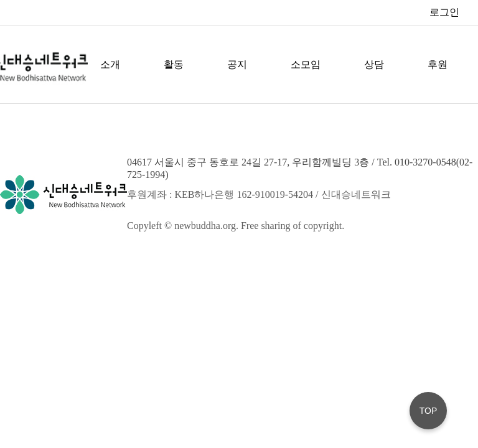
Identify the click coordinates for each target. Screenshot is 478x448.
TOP (429, 411)
